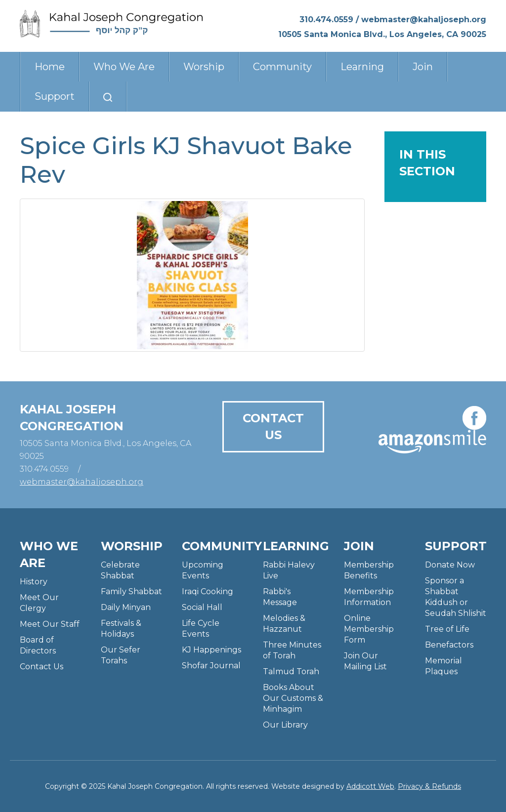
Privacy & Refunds (429, 786)
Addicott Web (370, 786)
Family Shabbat (131, 591)
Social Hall (202, 607)
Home (50, 67)
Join (423, 67)
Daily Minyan (126, 607)
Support (55, 96)
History (34, 582)
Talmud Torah (291, 671)
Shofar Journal (211, 666)
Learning (362, 67)
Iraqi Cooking (208, 591)
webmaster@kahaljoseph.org (424, 20)
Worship (204, 67)
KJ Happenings (211, 650)
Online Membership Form (369, 629)
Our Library (285, 725)
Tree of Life (447, 629)
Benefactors (449, 645)
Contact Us (273, 426)
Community (282, 67)
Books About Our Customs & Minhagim (293, 698)
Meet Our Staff (50, 624)
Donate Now (450, 565)
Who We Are (124, 67)
